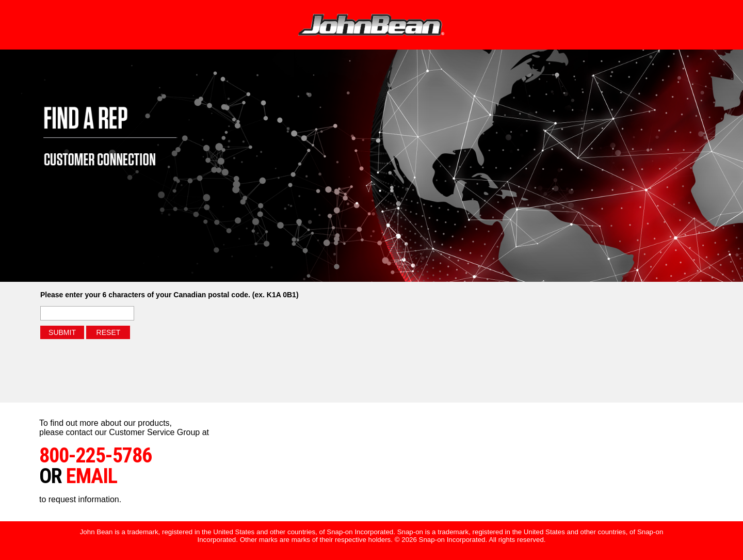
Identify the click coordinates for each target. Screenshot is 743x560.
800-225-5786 (95, 455)
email (90, 476)
